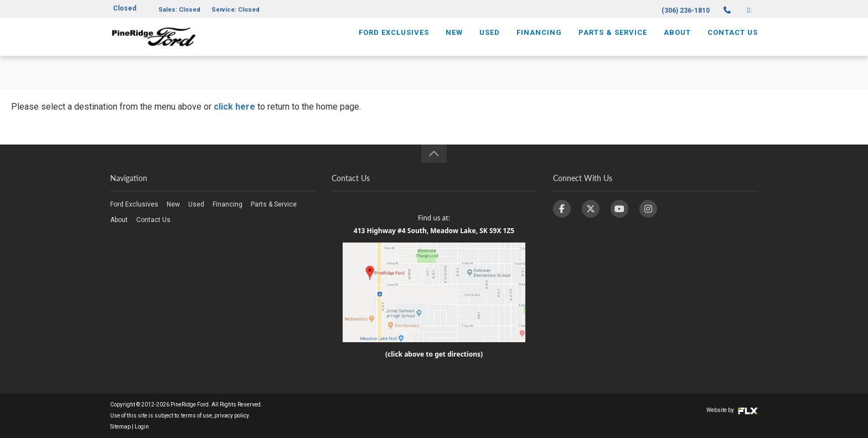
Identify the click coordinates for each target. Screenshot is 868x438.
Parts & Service (613, 42)
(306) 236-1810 (686, 11)
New (454, 42)
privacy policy (231, 416)
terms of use (197, 416)
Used (490, 42)
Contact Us (733, 42)
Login (142, 427)
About (677, 42)
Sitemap (120, 427)
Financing (539, 42)
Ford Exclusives (394, 42)
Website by (732, 410)
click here (234, 107)
